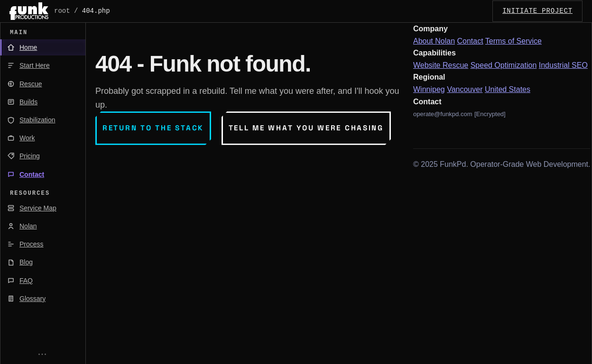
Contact (470, 41)
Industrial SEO (563, 65)
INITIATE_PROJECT (537, 11)
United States (508, 89)
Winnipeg (429, 89)
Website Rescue (441, 65)
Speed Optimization (504, 65)
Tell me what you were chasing (306, 128)
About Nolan (434, 41)
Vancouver (465, 89)
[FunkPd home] (29, 11)
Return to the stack (153, 128)
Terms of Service (513, 41)
